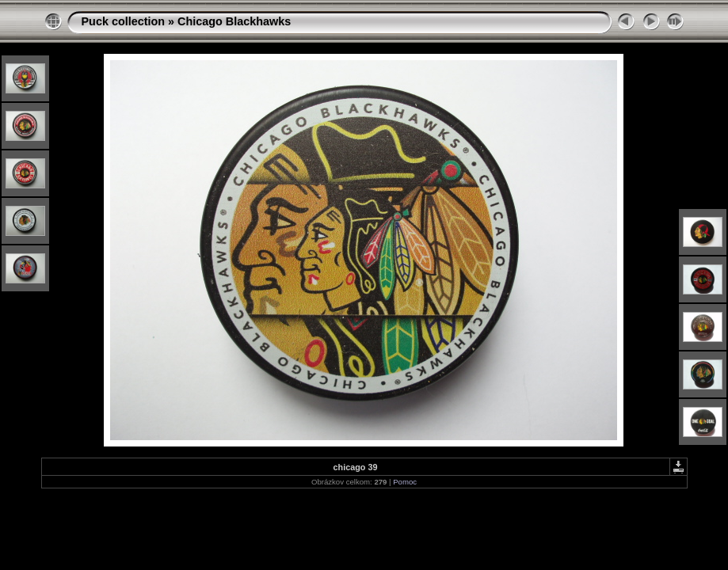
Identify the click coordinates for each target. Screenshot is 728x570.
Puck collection (124, 21)
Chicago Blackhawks (234, 21)
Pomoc (405, 482)
